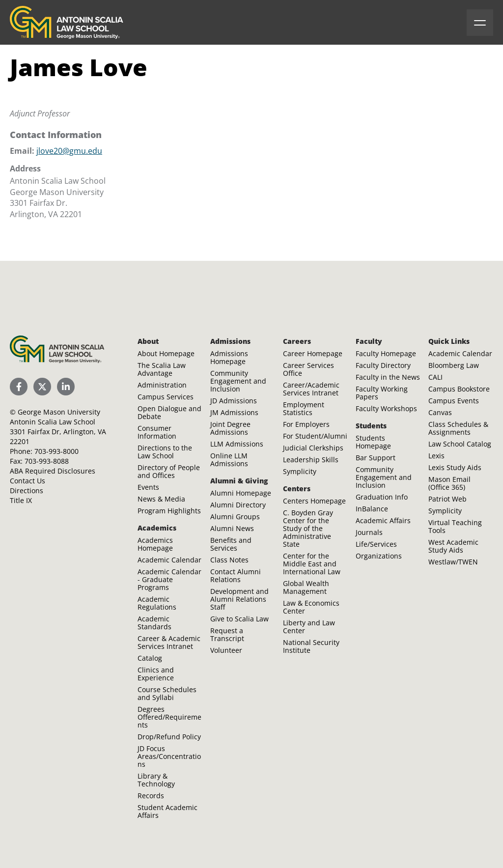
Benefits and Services (231, 544)
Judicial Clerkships (313, 448)
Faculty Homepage (386, 353)
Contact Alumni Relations (236, 575)
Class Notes (229, 560)
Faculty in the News (388, 377)
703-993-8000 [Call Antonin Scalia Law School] (56, 451)
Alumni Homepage (241, 493)
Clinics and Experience (156, 674)
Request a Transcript (227, 634)
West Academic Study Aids (453, 546)
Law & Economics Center (311, 607)
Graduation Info (382, 497)
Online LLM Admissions (229, 460)
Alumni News (232, 528)
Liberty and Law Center (309, 627)
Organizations (379, 556)
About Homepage (166, 353)
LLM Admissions (237, 444)
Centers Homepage (314, 501)
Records (151, 796)
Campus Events (454, 401)
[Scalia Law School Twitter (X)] (42, 387)
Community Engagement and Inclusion (238, 381)
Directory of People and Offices (169, 471)
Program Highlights (169, 511)
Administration (162, 385)
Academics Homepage (155, 544)
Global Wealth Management (306, 587)
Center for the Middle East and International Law (312, 564)
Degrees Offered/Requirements (169, 717)
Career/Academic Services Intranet (311, 389)
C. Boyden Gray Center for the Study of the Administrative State (308, 528)
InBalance (372, 509)
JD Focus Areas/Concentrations (169, 756)
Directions (27, 490)
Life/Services (376, 544)
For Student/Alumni (315, 436)
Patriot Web (447, 499)
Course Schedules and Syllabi (167, 693)
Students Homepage (373, 442)
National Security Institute (311, 646)
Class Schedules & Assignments (458, 428)
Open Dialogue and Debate (169, 412)
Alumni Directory (238, 505)
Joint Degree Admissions (230, 428)
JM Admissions (234, 412)
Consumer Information (157, 432)
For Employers (306, 424)
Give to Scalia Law (239, 619)
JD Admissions (234, 401)
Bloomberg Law (454, 365)
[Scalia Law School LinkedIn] (66, 387)
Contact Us (28, 481)
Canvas (440, 412)
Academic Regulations (157, 603)
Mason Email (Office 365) (449, 483)
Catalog (150, 658)
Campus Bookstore (459, 389)
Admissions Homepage (229, 357)
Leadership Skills (311, 460)
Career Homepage (313, 353)
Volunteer (226, 650)
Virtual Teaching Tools (455, 526)
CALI (435, 377)
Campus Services (166, 397)
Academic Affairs (383, 520)
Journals (369, 532)
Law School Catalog (460, 444)
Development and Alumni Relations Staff (239, 599)
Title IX (21, 500)
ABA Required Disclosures (53, 471)
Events (148, 487)
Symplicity (300, 471)
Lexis (436, 456)
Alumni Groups (235, 517)
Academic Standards (154, 623)
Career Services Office (308, 369)
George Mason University (59, 412)
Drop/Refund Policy (169, 737)
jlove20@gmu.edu (69, 151)
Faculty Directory (383, 365)
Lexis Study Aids (455, 467)
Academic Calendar (169, 560)
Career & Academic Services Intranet (169, 642)
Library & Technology (156, 780)
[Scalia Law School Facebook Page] (19, 387)
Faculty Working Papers (382, 393)
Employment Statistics (304, 408)
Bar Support (376, 458)
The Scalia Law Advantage (162, 369)
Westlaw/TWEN (453, 562)
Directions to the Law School (165, 452)
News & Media (161, 499)
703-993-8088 (47, 461)
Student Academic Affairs (168, 811)
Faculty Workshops (386, 408)
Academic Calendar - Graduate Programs (169, 579)
